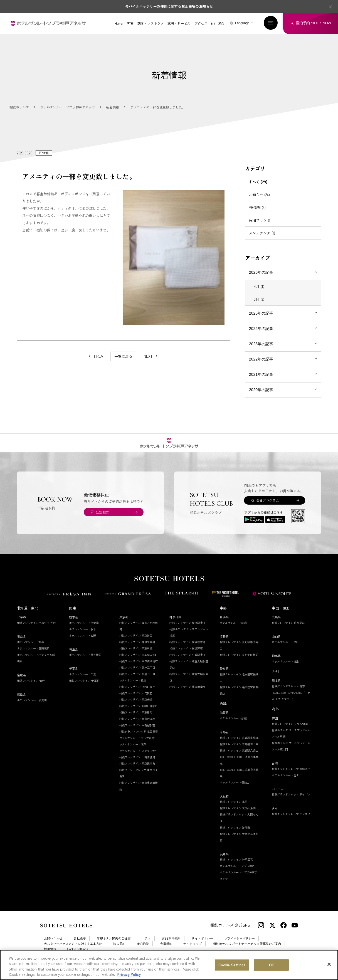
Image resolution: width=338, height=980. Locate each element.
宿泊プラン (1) (260, 227)
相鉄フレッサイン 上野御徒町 (137, 764)
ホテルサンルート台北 (285, 782)
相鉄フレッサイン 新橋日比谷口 (139, 712)
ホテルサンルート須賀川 (32, 706)
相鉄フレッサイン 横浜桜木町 (187, 648)
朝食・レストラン (150, 23)
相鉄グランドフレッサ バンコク (291, 820)
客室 (130, 23)
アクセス (201, 23)
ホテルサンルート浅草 (133, 751)
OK (272, 965)
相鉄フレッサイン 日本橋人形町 (139, 661)
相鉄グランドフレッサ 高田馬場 (139, 738)
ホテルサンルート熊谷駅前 (85, 661)
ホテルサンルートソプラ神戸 (237, 872)
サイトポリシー (202, 945)
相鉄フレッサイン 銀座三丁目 (137, 674)
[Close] (329, 964)
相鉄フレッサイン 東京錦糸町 (137, 770)
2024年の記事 (261, 335)
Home (119, 23)
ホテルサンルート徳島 (285, 668)
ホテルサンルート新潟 (233, 629)
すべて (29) (258, 188)
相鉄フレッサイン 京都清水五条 (239, 750)
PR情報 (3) (257, 214)
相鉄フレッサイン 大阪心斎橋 (238, 815)
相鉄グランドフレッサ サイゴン (291, 801)
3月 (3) (259, 306)
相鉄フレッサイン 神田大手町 (137, 648)
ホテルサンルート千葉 (82, 681)
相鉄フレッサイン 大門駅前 (136, 699)
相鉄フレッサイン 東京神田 (136, 642)
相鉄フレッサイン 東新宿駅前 (137, 731)
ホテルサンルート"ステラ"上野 (138, 757)
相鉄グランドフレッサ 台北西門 (291, 775)
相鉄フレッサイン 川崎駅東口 (187, 661)
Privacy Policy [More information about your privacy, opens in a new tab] (129, 975)
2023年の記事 (261, 350)
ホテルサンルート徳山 (285, 649)
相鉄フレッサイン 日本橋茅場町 (139, 667)
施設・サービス (179, 23)
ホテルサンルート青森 (30, 649)
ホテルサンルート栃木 (82, 635)
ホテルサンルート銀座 (133, 687)
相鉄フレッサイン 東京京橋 (136, 655)
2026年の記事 (261, 279)
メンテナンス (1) (262, 239)
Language (242, 23)
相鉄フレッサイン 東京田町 (136, 719)
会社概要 (80, 945)
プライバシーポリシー (240, 945)
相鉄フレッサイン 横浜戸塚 (186, 655)
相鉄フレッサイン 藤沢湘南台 (187, 693)
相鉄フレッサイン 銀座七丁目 (137, 680)
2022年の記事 (261, 366)
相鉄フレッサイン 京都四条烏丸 (239, 744)
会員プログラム (267, 507)
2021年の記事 (261, 381)
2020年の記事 (261, 396)
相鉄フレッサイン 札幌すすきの (36, 629)
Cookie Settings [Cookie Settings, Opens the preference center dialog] (232, 965)
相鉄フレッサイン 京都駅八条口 (239, 757)
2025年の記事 (261, 320)
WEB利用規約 (171, 945)
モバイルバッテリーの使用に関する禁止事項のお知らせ (169, 6)
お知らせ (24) (259, 201)
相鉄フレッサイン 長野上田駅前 (239, 661)
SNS (221, 23)
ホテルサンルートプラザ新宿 (137, 745)
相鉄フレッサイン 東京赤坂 (136, 706)
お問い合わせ (53, 945)
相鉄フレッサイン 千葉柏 (84, 687)
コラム (146, 945)
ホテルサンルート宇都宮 (84, 629)
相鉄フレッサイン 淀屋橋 (235, 834)
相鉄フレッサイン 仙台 (31, 687)
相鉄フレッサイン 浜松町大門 (137, 693)
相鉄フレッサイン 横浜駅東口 (187, 629)
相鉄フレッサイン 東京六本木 (137, 725)
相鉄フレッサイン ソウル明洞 (290, 730)
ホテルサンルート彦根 (233, 724)
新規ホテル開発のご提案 (114, 945)
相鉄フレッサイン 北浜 (234, 808)
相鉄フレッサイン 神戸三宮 (236, 866)
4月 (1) (259, 293)
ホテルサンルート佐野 (82, 642)
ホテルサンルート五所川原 (33, 655)
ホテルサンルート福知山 (235, 789)
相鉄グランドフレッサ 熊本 (288, 693)
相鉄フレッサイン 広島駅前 (288, 629)
